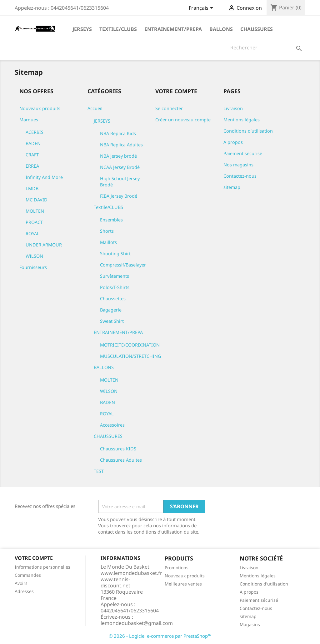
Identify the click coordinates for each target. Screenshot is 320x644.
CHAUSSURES (257, 29)
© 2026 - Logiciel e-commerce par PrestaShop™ (160, 636)
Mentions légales (242, 120)
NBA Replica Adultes (121, 145)
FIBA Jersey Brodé (119, 196)
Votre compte (34, 558)
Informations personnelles (42, 567)
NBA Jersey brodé (118, 156)
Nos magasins (238, 165)
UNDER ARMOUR (44, 245)
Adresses (24, 591)
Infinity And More (44, 177)
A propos (233, 142)
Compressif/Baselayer (123, 265)
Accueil (95, 108)
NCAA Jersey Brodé (120, 167)
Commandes (28, 575)
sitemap (232, 187)
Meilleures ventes (183, 584)
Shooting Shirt (115, 254)
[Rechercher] (266, 48)
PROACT (34, 222)
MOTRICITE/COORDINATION (130, 345)
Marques (29, 120)
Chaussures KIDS (118, 449)
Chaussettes (113, 299)
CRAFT (32, 155)
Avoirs (21, 583)
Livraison (233, 108)
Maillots (108, 242)
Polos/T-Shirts (115, 287)
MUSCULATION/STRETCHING (130, 356)
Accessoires (112, 425)
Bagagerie (111, 310)
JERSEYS (82, 29)
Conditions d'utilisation (248, 131)
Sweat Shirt (112, 321)
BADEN (33, 143)
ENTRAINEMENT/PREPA (173, 29)
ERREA (32, 166)
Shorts (107, 231)
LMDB (32, 188)
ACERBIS (35, 132)
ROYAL (32, 233)
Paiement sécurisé (243, 153)
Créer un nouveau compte (183, 120)
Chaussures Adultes (121, 460)
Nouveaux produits (40, 108)
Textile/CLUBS (118, 29)
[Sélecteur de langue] (202, 8)
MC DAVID (37, 200)
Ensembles (111, 220)
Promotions (177, 568)
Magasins (250, 624)
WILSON (34, 256)
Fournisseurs (33, 267)
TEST (99, 471)
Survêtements (115, 276)
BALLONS (221, 29)
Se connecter (169, 108)
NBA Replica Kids (118, 133)
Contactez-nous (240, 176)
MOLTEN (35, 211)
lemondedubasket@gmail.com (137, 623)
